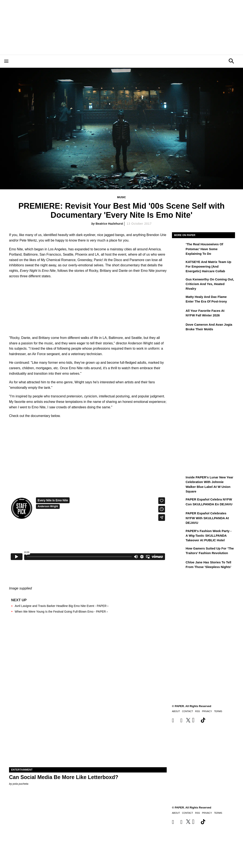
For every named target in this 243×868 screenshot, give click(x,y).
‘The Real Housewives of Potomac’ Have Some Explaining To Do (204, 249)
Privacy (207, 813)
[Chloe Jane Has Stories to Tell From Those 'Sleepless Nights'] (178, 565)
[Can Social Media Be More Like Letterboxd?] (88, 728)
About (176, 813)
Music (121, 197)
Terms (218, 813)
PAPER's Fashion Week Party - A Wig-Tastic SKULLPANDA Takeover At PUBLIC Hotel (209, 536)
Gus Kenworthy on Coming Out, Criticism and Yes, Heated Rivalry (210, 284)
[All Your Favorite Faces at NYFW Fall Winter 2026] (178, 314)
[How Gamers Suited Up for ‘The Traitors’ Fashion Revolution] (178, 551)
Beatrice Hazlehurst (109, 224)
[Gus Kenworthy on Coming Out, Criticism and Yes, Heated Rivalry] (178, 282)
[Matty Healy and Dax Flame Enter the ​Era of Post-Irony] (178, 300)
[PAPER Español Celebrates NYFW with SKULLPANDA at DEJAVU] (178, 516)
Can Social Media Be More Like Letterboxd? (64, 777)
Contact (188, 813)
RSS (197, 813)
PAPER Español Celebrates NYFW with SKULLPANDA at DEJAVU (207, 518)
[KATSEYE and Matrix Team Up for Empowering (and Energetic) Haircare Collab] (178, 265)
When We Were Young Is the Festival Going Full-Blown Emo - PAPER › (61, 612)
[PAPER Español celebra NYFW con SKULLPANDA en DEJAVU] (178, 502)
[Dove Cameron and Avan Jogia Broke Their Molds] (178, 328)
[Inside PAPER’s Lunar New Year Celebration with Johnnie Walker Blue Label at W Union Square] (178, 480)
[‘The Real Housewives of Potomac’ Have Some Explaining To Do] (178, 247)
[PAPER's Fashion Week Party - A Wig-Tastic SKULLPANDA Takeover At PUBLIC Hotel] (178, 534)
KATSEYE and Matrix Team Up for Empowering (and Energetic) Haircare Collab (208, 267)
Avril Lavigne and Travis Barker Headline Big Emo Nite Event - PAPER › (61, 606)
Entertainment (22, 770)
